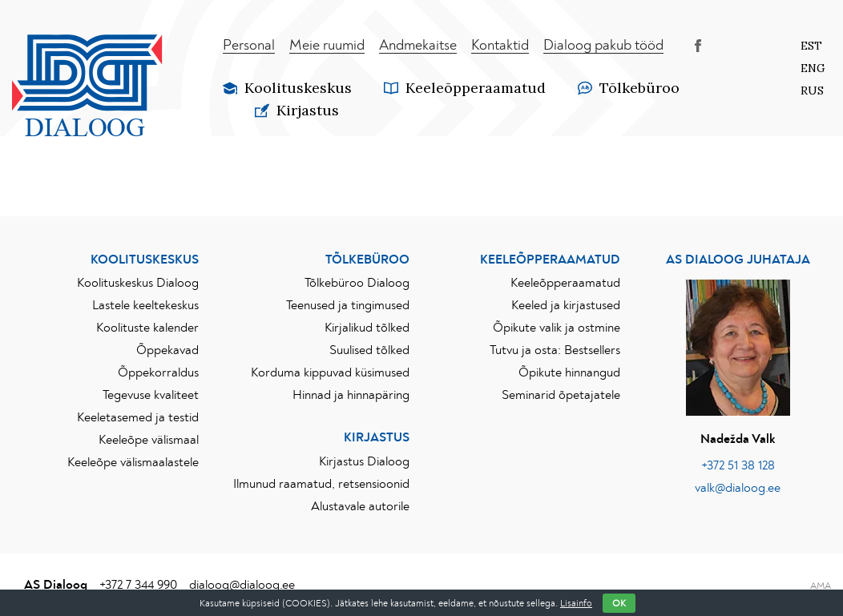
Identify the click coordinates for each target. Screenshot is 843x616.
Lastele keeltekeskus (145, 305)
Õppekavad (167, 350)
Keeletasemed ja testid (138, 417)
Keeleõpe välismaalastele (133, 462)
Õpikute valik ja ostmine (557, 328)
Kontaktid (500, 46)
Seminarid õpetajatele (561, 395)
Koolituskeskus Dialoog (138, 283)
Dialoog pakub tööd (603, 46)
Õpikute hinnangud (569, 372)
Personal (249, 46)
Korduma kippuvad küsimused (330, 372)
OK (619, 603)
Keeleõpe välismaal (149, 440)
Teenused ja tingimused (348, 305)
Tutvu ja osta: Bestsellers (555, 350)
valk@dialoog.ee (738, 488)
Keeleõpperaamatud (565, 283)
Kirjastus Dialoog (364, 461)
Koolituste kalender (147, 328)
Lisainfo (576, 603)
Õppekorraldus (158, 372)
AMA (821, 586)
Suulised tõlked (369, 350)
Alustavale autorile (360, 506)
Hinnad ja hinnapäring (351, 395)
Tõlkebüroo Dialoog (357, 283)
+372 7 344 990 (138, 585)
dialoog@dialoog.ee (242, 585)
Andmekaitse (418, 46)
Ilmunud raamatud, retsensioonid (321, 484)
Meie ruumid (327, 46)
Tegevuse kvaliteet (151, 395)
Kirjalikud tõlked (367, 328)
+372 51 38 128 (738, 465)
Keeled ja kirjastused (566, 305)
